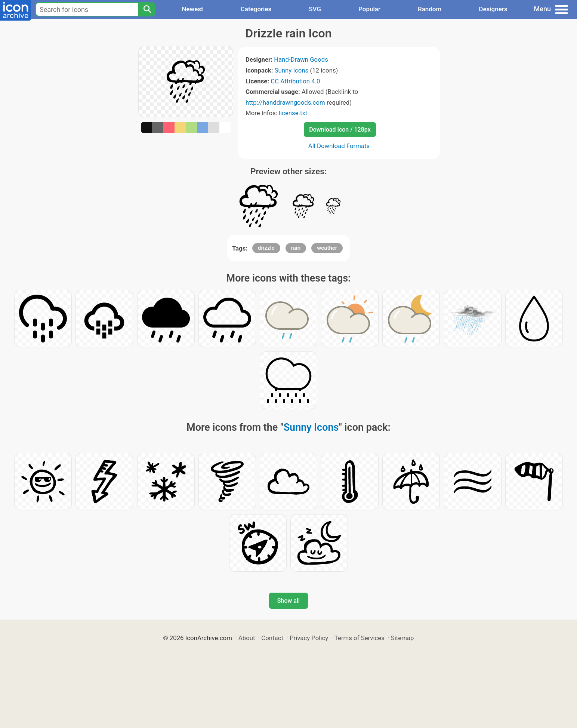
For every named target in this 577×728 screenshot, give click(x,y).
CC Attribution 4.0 (295, 81)
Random (430, 9)
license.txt (293, 113)
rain (296, 248)
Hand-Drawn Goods (301, 59)
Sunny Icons (292, 70)
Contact (272, 638)
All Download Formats (339, 146)
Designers (493, 9)
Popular (369, 9)
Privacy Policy (309, 638)
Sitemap (402, 638)
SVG (315, 9)
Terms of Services (360, 638)
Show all (288, 601)
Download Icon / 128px (340, 130)
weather (327, 248)
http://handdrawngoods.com (285, 102)
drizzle (266, 248)
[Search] (147, 9)
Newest (192, 9)
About (247, 638)
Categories (256, 9)
